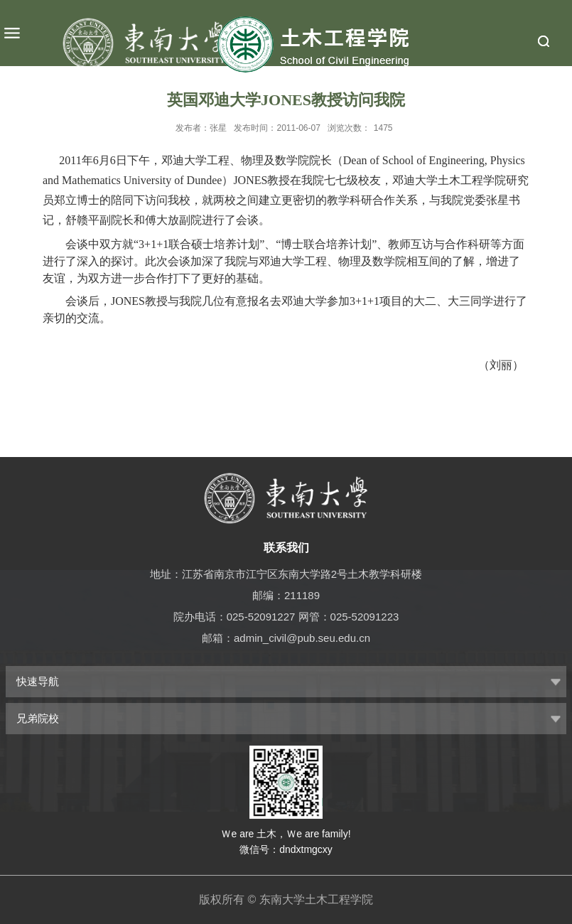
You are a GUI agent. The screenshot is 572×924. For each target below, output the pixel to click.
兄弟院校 (38, 718)
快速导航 (38, 681)
